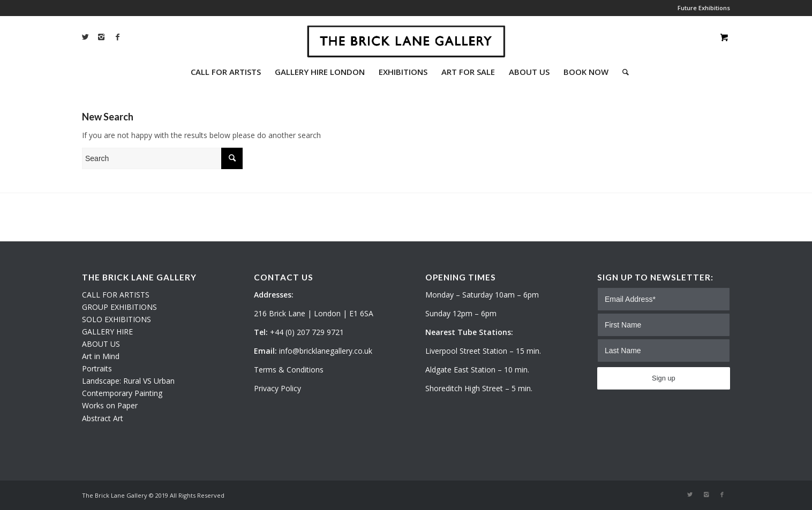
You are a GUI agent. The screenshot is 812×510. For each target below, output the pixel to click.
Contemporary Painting (122, 393)
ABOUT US (101, 344)
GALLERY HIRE (107, 332)
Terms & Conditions (289, 370)
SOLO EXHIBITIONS (116, 319)
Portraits (97, 368)
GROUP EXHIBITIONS (119, 307)
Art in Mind (101, 356)
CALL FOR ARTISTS (116, 295)
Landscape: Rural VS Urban (128, 381)
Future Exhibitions (704, 8)
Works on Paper (110, 405)
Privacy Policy (277, 388)
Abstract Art (103, 418)
